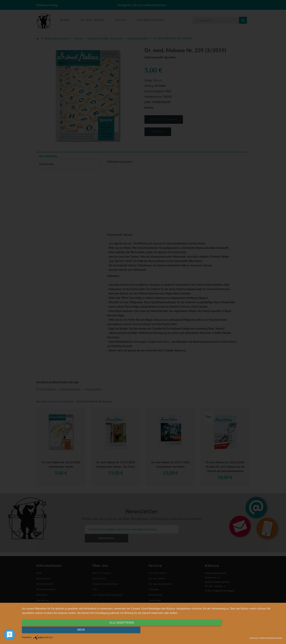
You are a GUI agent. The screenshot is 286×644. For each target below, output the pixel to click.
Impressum (254, 638)
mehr (243, 631)
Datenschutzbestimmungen (271, 638)
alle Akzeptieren (113, 631)
